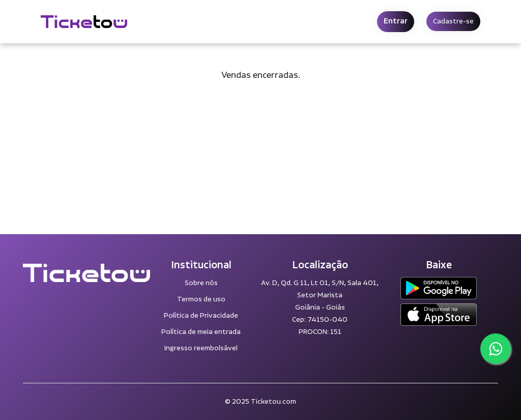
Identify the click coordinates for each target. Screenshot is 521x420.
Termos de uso (201, 299)
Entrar (396, 21)
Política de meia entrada (201, 332)
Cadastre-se (453, 21)
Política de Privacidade (201, 316)
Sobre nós (201, 283)
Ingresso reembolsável (201, 348)
